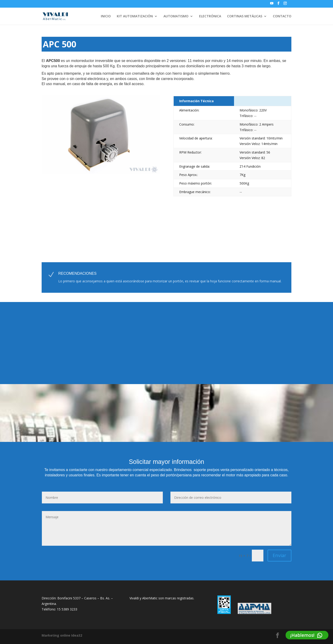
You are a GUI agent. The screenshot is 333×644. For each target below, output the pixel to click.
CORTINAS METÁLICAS (245, 16)
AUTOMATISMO (176, 16)
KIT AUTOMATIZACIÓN (135, 16)
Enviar (279, 555)
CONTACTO (282, 16)
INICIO (106, 16)
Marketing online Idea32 (62, 635)
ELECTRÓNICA (210, 16)
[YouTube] (272, 5)
